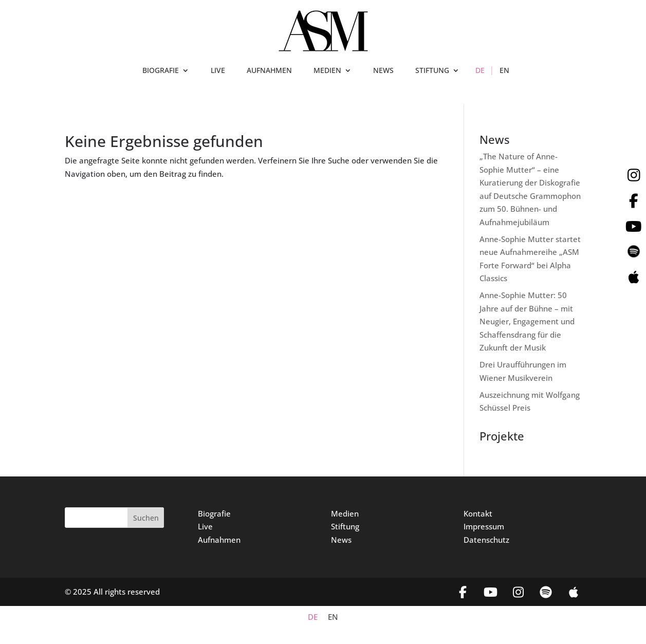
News (341, 540)
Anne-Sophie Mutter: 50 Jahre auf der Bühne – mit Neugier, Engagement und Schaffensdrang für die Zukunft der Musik (527, 321)
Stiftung (345, 526)
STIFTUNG (432, 71)
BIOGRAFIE (161, 71)
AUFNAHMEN (269, 71)
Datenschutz (486, 540)
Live (205, 526)
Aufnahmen (219, 540)
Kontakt (478, 513)
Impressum (484, 526)
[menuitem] (480, 72)
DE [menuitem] (313, 617)
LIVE (218, 71)
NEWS (383, 71)
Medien (345, 513)
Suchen (146, 518)
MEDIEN (327, 71)
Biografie (214, 513)
